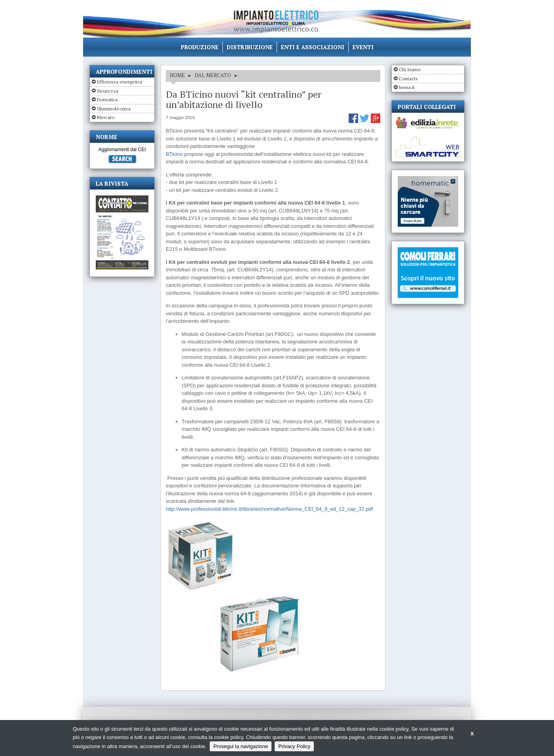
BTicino (174, 154)
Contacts (408, 79)
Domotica (107, 99)
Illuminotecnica (114, 109)
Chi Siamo (410, 69)
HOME (177, 75)
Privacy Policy (294, 746)
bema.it (407, 87)
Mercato (106, 117)
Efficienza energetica (120, 82)
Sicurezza (108, 91)
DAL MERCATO (213, 75)
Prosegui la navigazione (241, 746)
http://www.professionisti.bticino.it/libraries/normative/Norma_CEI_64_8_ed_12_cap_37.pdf (269, 509)
